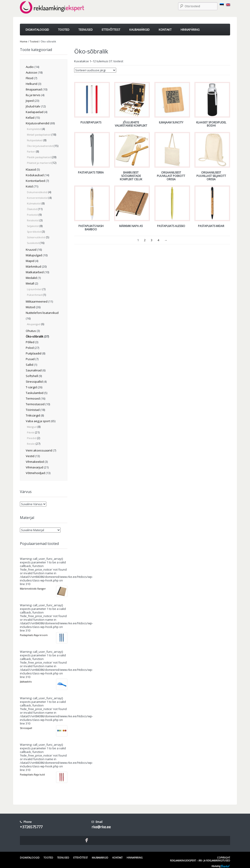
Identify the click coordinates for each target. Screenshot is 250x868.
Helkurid (32, 84)
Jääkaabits (26, 682)
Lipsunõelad (34, 289)
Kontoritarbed (35, 181)
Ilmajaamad (34, 89)
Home (24, 41)
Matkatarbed (35, 272)
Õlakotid (32, 209)
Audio (30, 67)
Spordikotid (34, 232)
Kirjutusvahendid (38, 123)
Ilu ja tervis (33, 95)
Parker (31, 152)
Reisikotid (33, 220)
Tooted (34, 41)
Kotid (29, 186)
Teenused (63, 858)
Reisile (31, 444)
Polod (30, 348)
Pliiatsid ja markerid (39, 163)
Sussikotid (33, 243)
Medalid (31, 278)
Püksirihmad (34, 295)
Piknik (31, 432)
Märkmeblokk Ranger (33, 589)
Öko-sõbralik (35, 336)
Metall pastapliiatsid (39, 135)
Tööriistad (33, 410)
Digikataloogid (30, 858)
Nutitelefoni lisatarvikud (42, 313)
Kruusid (31, 250)
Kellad (30, 118)
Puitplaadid (34, 353)
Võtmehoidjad (35, 473)
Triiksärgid (33, 415)
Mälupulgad (34, 255)
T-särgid (31, 387)
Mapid (30, 261)
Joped (30, 101)
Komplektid (34, 129)
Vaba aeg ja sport (38, 421)
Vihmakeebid (35, 462)
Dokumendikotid (37, 192)
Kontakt (117, 858)
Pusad (30, 359)
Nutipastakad (35, 140)
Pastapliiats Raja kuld (32, 774)
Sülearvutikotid (36, 237)
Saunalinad (34, 370)
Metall (30, 283)
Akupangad (34, 324)
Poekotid (32, 215)
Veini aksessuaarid (39, 450)
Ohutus (31, 331)
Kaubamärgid (100, 858)
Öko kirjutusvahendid (40, 146)
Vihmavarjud (34, 467)
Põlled (30, 342)
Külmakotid (34, 203)
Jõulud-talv (33, 106)
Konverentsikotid (37, 198)
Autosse (31, 72)
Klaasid (31, 169)
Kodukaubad (35, 175)
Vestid (30, 456)
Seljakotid (33, 226)
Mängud (32, 427)
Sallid (29, 365)
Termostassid (35, 404)
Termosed (33, 398)
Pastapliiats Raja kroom (34, 635)
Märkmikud (33, 266)
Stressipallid (34, 382)
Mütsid (30, 307)
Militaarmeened (37, 301)
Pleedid (32, 438)
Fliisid (29, 78)
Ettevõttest (80, 858)
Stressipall (26, 728)
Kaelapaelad (35, 112)
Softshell (32, 376)
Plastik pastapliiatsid (39, 157)
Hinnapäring (135, 858)
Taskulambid (35, 393)
